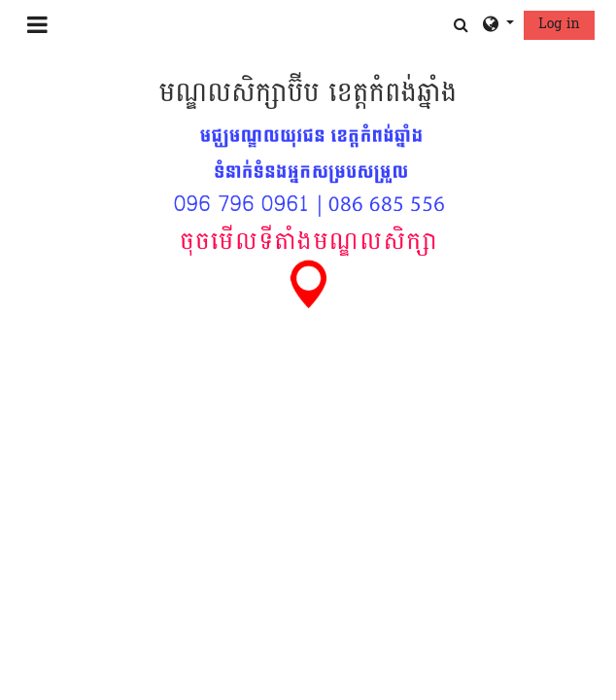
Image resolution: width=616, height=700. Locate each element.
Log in (559, 24)
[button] (462, 25)
